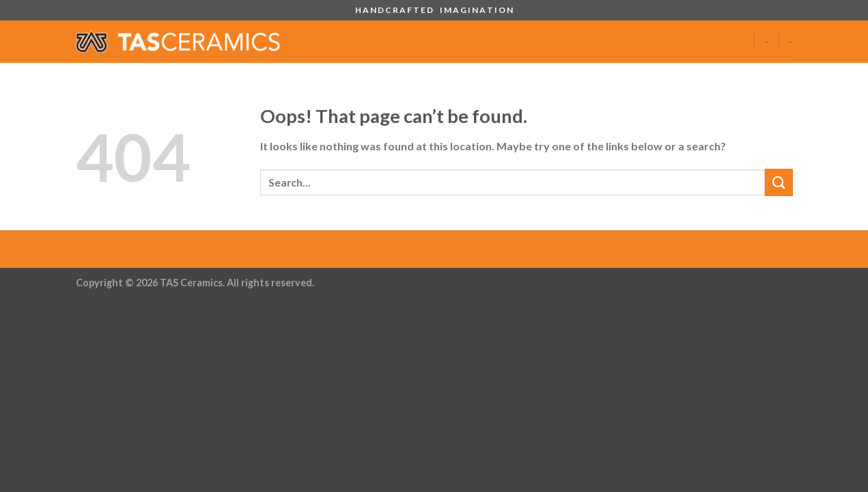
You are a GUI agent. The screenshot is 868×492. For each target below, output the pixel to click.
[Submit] (779, 182)
